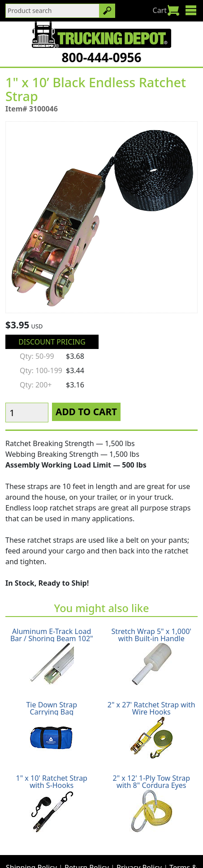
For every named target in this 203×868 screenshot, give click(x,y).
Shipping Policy (31, 838)
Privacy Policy (139, 838)
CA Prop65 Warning (142, 848)
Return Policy (87, 838)
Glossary (87, 848)
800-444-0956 (101, 57)
